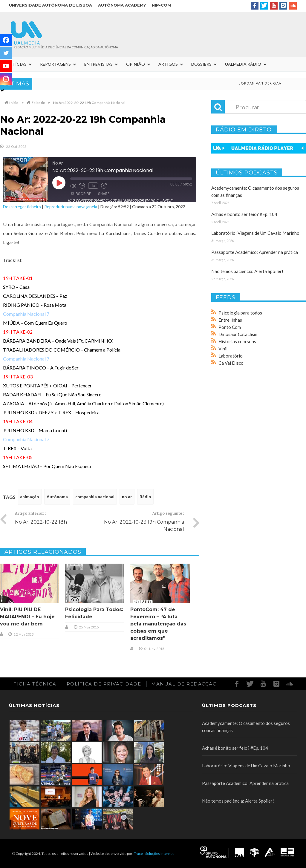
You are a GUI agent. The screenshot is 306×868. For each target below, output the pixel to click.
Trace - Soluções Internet (154, 854)
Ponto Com (230, 327)
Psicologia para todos (240, 313)
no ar (127, 497)
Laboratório (231, 356)
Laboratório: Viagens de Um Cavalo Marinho (255, 233)
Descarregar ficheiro (22, 207)
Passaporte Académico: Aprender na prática (255, 252)
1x (93, 186)
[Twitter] (6, 53)
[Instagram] (6, 79)
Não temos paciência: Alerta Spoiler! (247, 271)
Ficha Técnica (35, 684)
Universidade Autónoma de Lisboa (51, 5)
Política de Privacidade (104, 684)
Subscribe (81, 194)
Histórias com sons (237, 341)
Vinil (223, 349)
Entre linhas (230, 320)
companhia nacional (95, 497)
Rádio (145, 497)
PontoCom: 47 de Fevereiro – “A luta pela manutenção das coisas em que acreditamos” (158, 624)
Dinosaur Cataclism (238, 334)
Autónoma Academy (122, 5)
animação (30, 497)
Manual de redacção (184, 684)
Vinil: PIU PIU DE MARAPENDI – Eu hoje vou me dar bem (27, 617)
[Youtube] (6, 66)
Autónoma (57, 497)
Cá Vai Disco (231, 363)
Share (104, 194)
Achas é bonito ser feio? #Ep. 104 (244, 214)
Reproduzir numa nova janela (71, 207)
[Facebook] (6, 40)
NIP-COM (161, 5)
